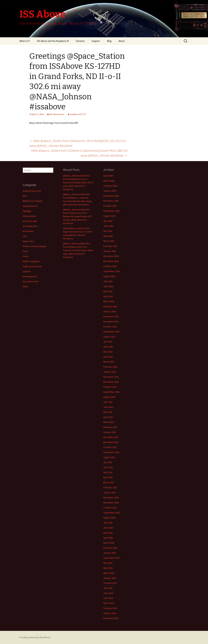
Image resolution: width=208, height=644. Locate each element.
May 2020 (108, 533)
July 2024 (108, 281)
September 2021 (111, 452)
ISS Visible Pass (30, 226)
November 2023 (111, 322)
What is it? (25, 41)
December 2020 (111, 498)
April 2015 (108, 568)
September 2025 (111, 211)
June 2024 (108, 286)
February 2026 (110, 186)
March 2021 (109, 482)
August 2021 (109, 457)
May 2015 (108, 563)
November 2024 (111, 261)
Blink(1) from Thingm (33, 201)
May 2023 (108, 352)
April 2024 (108, 296)
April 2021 (108, 477)
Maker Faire (28, 241)
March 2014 (109, 603)
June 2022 (108, 407)
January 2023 (110, 372)
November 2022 (111, 382)
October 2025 (110, 206)
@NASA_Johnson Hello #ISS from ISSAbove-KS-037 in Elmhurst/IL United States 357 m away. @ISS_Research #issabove (77, 216)
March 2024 (109, 301)
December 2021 (111, 437)
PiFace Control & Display (35, 246)
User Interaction (31, 281)
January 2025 (110, 251)
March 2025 (109, 241)
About (122, 41)
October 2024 (110, 266)
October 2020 (110, 508)
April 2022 (108, 417)
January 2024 (110, 311)
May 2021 (108, 472)
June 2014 (108, 593)
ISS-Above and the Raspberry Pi (53, 41)
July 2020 (108, 523)
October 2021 (110, 447)
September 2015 (111, 558)
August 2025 (109, 216)
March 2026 (109, 181)
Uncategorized (30, 276)
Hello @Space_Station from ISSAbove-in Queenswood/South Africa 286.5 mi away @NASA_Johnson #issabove (79, 153)
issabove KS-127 (78, 114)
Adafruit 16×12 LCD (32, 191)
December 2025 (111, 196)
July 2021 (108, 462)
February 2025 (110, 246)
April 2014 (108, 598)
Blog (109, 41)
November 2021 (111, 442)
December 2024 (111, 256)
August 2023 (109, 337)
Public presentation (32, 266)
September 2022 (111, 392)
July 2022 (108, 402)
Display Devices (30, 206)
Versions (80, 41)
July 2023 (108, 342)
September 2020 (111, 513)
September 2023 (111, 332)
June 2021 (108, 467)
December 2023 (111, 316)
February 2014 (110, 608)
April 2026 (108, 176)
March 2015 (109, 573)
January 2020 (110, 553)
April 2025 (108, 236)
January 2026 (110, 191)
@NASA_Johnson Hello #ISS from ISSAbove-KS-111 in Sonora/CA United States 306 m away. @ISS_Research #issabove (78, 250)
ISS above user (57, 114)
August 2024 (109, 276)
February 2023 (110, 367)
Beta (25, 196)
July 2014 (108, 588)
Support (96, 41)
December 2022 (111, 377)
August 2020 (109, 518)
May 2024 (108, 291)
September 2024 (111, 271)
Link (25, 236)
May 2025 (108, 231)
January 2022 (110, 432)
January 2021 (110, 492)
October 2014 (110, 583)
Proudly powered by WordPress (35, 637)
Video (26, 286)
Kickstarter (28, 231)
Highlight (27, 211)
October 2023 (110, 327)
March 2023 (109, 362)
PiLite (25, 251)
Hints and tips (29, 216)
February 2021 (110, 487)
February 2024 (110, 306)
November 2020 (111, 503)
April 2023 (108, 357)
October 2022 (110, 387)
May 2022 (108, 412)
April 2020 (108, 538)
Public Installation (31, 261)
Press (26, 256)
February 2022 (110, 427)
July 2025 (108, 221)
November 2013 (111, 618)
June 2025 (108, 226)
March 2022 (109, 422)
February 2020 (110, 548)
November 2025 (111, 201)
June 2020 (108, 528)
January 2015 (110, 578)
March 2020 (109, 543)
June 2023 (108, 347)
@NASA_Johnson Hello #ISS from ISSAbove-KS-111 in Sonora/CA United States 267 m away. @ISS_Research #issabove (78, 182)
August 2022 (109, 397)
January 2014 (110, 613)
